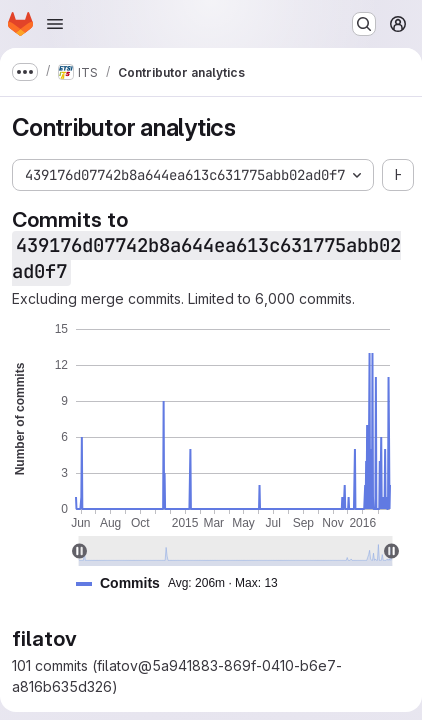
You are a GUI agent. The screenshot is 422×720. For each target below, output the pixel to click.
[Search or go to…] (364, 24)
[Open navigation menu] (55, 24)
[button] (185, 583)
